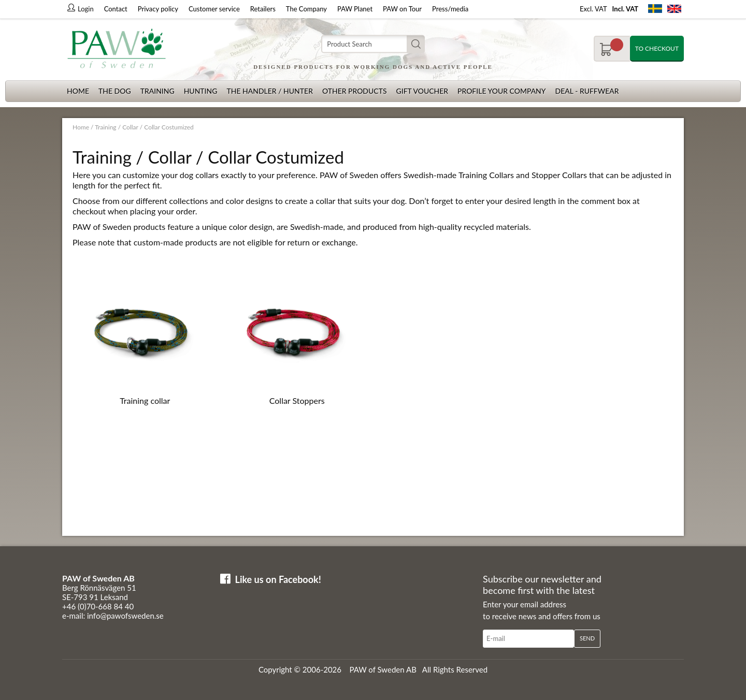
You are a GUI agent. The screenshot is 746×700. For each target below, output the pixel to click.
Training (157, 91)
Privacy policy (158, 9)
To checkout (657, 48)
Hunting (201, 91)
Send (587, 638)
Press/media (450, 9)
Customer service (214, 9)
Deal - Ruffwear (587, 91)
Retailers (263, 9)
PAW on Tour (402, 9)
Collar (130, 127)
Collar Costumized (169, 127)
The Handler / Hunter (269, 91)
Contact (116, 9)
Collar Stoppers (297, 400)
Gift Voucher (422, 91)
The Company (306, 9)
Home (78, 91)
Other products (355, 91)
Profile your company (501, 91)
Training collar (145, 400)
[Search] (373, 44)
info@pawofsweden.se (125, 616)
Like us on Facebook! (278, 579)
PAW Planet (355, 9)
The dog (115, 91)
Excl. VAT (593, 9)
